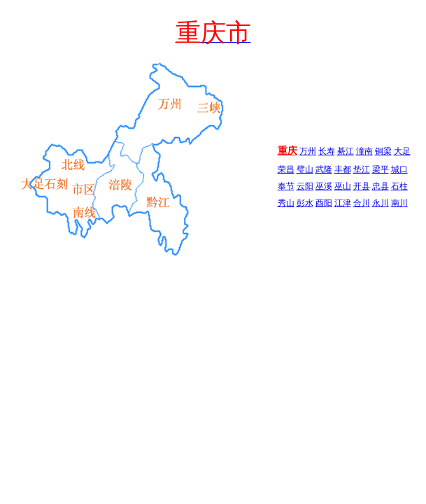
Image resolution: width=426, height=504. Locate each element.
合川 (362, 203)
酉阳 (324, 203)
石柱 (399, 186)
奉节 (286, 186)
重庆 (287, 151)
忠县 (381, 186)
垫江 (362, 169)
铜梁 (383, 151)
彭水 (305, 203)
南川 (399, 203)
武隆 (324, 169)
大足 (402, 151)
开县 (362, 186)
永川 (381, 203)
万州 (308, 151)
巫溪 (324, 186)
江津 (343, 203)
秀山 (286, 203)
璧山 (305, 169)
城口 (399, 169)
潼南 (364, 151)
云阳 (305, 186)
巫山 (343, 186)
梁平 (381, 169)
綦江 (346, 151)
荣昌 (286, 169)
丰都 (343, 169)
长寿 (327, 151)
